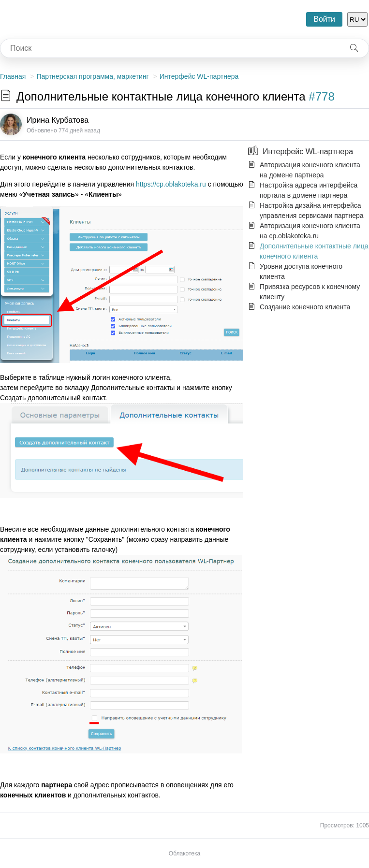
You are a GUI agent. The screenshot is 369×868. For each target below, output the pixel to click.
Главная (13, 76)
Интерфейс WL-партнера (199, 76)
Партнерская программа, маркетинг (92, 76)
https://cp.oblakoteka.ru (171, 184)
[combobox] (170, 48)
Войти (324, 19)
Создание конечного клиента (305, 307)
